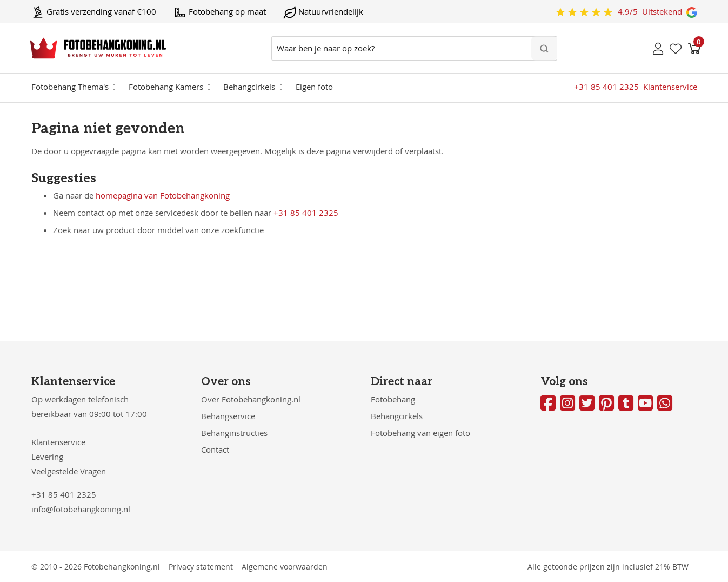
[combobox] (414, 48)
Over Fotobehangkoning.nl (251, 399)
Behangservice (228, 416)
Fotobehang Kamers (166, 87)
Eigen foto (314, 87)
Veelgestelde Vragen (69, 471)
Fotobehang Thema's (70, 87)
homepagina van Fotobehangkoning (163, 195)
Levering (47, 457)
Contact (215, 449)
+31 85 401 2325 (306, 213)
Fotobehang (393, 399)
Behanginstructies (234, 433)
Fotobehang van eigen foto (420, 433)
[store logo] (98, 48)
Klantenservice (58, 442)
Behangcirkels (249, 87)
